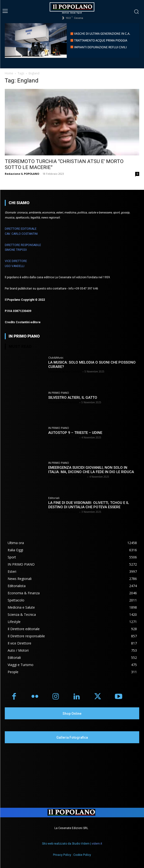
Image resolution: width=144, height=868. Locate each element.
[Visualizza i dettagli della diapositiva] (72, 41)
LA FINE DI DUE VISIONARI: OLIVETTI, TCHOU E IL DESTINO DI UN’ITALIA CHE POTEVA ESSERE (89, 505)
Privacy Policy (62, 855)
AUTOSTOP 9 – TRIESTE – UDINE (75, 433)
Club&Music (56, 358)
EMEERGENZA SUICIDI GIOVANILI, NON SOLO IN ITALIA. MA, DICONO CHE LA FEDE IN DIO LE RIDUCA (91, 470)
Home (9, 73)
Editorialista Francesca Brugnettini (67, 477)
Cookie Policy (82, 855)
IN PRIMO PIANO (59, 393)
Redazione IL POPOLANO (22, 174)
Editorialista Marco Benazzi (63, 402)
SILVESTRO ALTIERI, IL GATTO (73, 398)
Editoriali (54, 498)
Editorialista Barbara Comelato (65, 371)
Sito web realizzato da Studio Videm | (72, 844)
